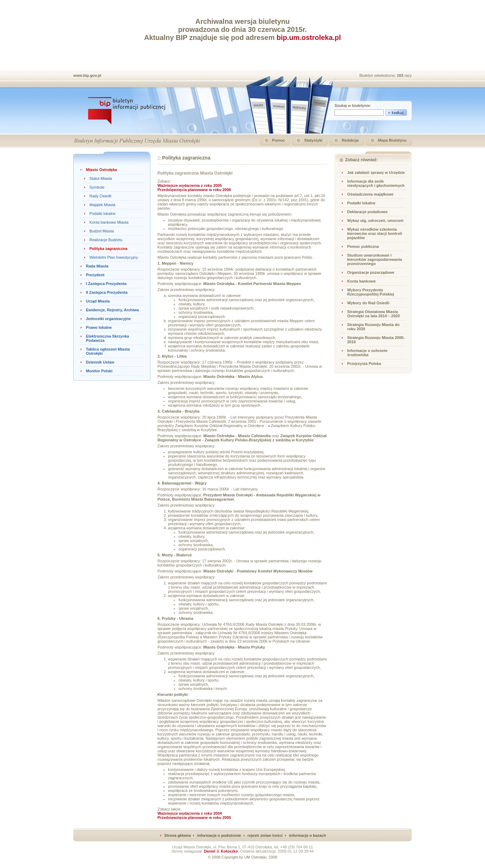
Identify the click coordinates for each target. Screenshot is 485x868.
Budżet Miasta (102, 231)
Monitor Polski (99, 371)
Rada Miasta (97, 266)
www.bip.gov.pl (87, 75)
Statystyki (313, 140)
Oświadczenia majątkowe (370, 194)
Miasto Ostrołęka (102, 170)
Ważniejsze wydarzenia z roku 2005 (190, 185)
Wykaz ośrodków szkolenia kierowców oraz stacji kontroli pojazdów (375, 233)
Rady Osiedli (100, 196)
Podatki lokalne (103, 213)
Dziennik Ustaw (100, 362)
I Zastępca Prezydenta (106, 284)
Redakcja (350, 140)
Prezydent (95, 275)
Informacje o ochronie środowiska (367, 353)
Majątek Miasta (102, 205)
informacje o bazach (308, 835)
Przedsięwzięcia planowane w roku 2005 (194, 818)
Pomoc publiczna (363, 246)
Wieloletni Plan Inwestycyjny (114, 257)
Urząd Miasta (98, 301)
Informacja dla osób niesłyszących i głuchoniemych (376, 183)
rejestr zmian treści (265, 835)
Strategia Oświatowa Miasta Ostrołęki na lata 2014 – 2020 (373, 314)
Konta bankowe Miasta (109, 222)
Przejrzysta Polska (364, 364)
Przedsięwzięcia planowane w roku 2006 (194, 190)
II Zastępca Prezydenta (107, 292)
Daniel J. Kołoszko (221, 851)
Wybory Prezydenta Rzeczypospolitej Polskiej (371, 292)
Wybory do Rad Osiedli (368, 303)
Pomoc (279, 140)
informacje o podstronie (219, 835)
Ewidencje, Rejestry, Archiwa (112, 310)
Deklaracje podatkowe (368, 212)
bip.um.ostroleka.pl (309, 38)
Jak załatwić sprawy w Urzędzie (376, 172)
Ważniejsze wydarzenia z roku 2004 (190, 813)
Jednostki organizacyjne (108, 319)
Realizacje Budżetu (106, 240)
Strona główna (177, 835)
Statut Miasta (101, 178)
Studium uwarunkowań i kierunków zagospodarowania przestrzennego (375, 259)
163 (401, 75)
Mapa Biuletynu (392, 140)
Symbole (97, 187)
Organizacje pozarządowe (371, 272)
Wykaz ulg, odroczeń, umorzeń (375, 221)
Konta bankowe (361, 281)
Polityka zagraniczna (108, 249)
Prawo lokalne (99, 327)
